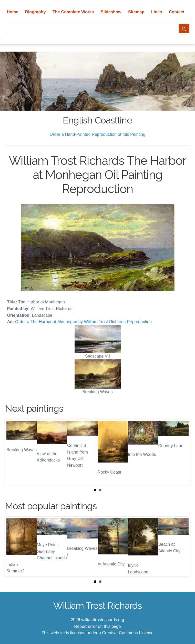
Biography (35, 12)
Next (182, 452)
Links (157, 12)
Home (12, 12)
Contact (177, 12)
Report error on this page (98, 626)
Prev (13, 452)
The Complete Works (73, 12)
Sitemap (136, 12)
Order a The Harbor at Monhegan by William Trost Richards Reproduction (83, 322)
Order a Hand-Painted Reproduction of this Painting (98, 134)
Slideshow (111, 12)
